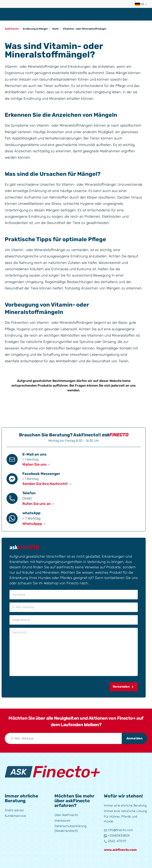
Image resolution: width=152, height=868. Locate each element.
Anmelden (134, 738)
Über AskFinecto (66, 815)
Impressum (62, 820)
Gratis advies (14, 810)
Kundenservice (15, 816)
